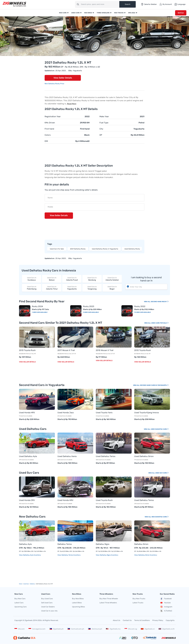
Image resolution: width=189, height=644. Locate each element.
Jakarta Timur (52, 288)
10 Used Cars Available (142, 312)
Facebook (166, 599)
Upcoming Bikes (78, 607)
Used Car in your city (49, 611)
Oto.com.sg (131, 629)
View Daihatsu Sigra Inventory (107, 555)
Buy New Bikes (78, 599)
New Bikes (88, 13)
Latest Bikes (77, 603)
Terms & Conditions (142, 620)
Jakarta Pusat (72, 279)
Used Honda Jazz (66, 413)
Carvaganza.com (37, 629)
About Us (117, 620)
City (101, 129)
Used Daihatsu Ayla (28, 456)
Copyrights (170, 620)
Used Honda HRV (27, 413)
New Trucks (119, 13)
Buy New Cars (20, 599)
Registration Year (53, 117)
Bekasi (52, 279)
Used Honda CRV (27, 500)
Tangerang (92, 288)
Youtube (165, 603)
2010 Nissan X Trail (105, 350)
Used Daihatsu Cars (160, 429)
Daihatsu (32, 584)
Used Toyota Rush (104, 500)
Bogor (112, 288)
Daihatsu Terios (65, 544)
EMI (46, 141)
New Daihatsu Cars (160, 517)
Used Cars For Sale (57, 249)
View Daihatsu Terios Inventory (69, 555)
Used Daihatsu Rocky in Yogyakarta (105, 249)
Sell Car (181, 13)
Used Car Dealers (48, 607)
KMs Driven (50, 123)
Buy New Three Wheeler (109, 599)
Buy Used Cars (47, 599)
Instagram (166, 607)
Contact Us (127, 620)
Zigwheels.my (113, 629)
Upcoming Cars (21, 607)
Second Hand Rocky (160, 302)
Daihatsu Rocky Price (56, 84)
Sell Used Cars (47, 603)
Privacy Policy (158, 620)
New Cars (63, 13)
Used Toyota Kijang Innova (146, 413)
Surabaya (32, 279)
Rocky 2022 (140, 306)
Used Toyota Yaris (104, 413)
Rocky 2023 (89, 306)
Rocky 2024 (37, 306)
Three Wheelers (103, 13)
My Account (166, 4)
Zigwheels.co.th (167, 629)
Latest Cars (19, 603)
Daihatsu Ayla (25, 544)
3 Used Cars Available (91, 312)
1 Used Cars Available (40, 312)
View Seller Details (63, 78)
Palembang (32, 288)
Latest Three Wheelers (108, 603)
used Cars (26, 584)
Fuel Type (104, 123)
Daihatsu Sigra (103, 544)
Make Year (104, 117)
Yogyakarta (72, 288)
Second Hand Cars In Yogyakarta (154, 385)
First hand (49, 129)
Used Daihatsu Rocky (132, 249)
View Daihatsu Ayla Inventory (30, 555)
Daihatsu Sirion (141, 544)
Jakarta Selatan (112, 279)
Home (21, 584)
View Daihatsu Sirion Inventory (146, 555)
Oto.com (20, 629)
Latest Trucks (138, 603)
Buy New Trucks (139, 599)
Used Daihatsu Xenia (67, 456)
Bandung (92, 279)
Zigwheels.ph (56, 629)
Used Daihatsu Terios (106, 456)
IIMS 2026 (132, 13)
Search (127, 4)
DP (101, 135)
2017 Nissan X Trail (66, 350)
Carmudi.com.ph (76, 629)
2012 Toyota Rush (143, 350)
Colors (48, 135)
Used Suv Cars (162, 473)
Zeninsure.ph (95, 629)
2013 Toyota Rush (27, 350)
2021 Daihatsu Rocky (78, 249)
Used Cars (75, 13)
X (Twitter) (166, 611)
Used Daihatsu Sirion (144, 456)
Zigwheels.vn (148, 629)
